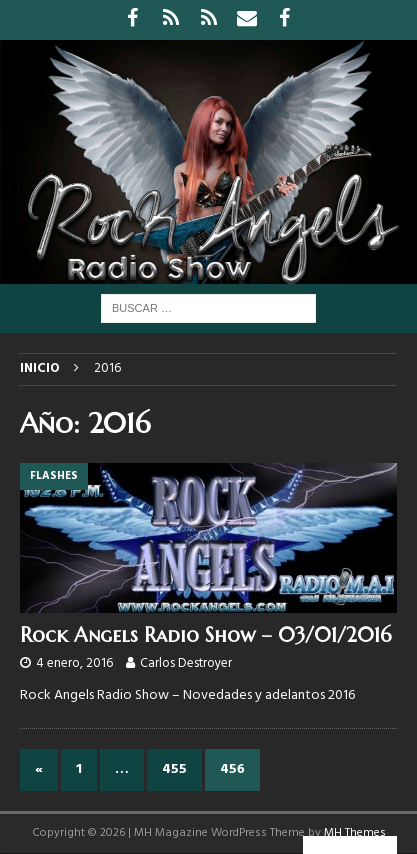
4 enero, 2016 (74, 663)
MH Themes (355, 833)
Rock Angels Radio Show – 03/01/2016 (205, 635)
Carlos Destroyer (186, 663)
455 (174, 769)
